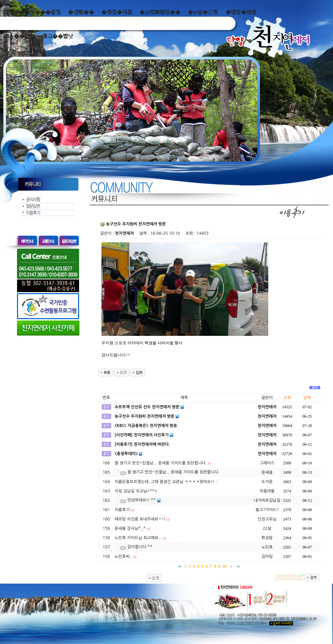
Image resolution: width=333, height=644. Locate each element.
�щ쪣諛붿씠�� (160, 12)
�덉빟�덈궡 (241, 12)
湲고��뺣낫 (58, 36)
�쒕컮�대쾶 (117, 12)
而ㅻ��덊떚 (19, 36)
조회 (287, 398)
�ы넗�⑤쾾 (203, 12)
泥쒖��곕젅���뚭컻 (32, 12)
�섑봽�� (81, 12)
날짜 (307, 398)
